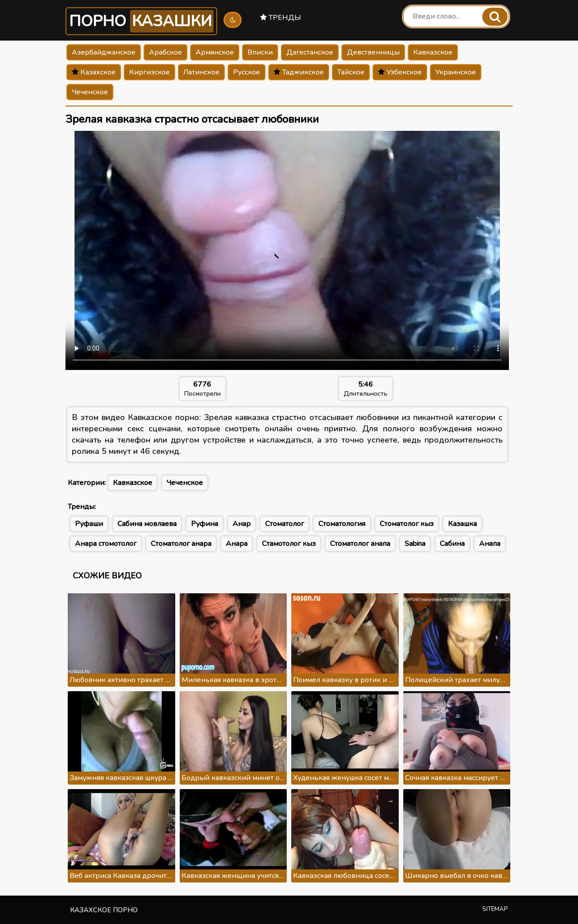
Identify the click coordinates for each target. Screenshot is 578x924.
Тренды (281, 18)
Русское (247, 72)
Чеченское (90, 92)
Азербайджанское (104, 52)
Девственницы (373, 52)
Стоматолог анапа (360, 544)
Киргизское (149, 72)
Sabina (415, 544)
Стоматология (342, 524)
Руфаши (89, 524)
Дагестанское (310, 52)
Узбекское (400, 72)
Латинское (201, 72)
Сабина (452, 544)
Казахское (94, 72)
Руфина (205, 524)
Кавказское (433, 52)
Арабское (165, 52)
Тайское (351, 72)
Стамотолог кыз (289, 544)
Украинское (456, 72)
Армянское (215, 52)
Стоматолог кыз (407, 524)
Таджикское (299, 72)
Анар (242, 524)
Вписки (260, 52)
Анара (237, 544)
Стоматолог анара (181, 544)
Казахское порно (104, 910)
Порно (141, 21)
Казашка (462, 524)
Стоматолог (284, 524)
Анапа (490, 544)
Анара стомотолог (106, 544)
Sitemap (495, 909)
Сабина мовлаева (147, 524)
